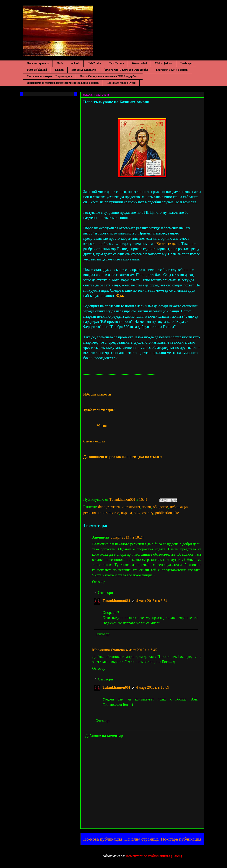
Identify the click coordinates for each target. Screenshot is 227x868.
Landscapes (186, 63)
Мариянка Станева (109, 650)
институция (131, 507)
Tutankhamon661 (117, 601)
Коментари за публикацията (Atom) (154, 856)
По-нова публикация (103, 839)
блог (101, 507)
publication (164, 513)
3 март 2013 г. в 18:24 (127, 537)
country (148, 513)
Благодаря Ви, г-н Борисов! (172, 70)
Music (60, 63)
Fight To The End (37, 70)
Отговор (99, 582)
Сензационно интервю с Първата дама (49, 76)
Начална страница (38, 63)
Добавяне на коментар (104, 736)
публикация (179, 507)
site (176, 513)
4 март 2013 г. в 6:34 (152, 601)
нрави (146, 507)
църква (126, 513)
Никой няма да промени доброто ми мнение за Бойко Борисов (63, 83)
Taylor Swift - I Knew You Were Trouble (126, 70)
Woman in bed (139, 63)
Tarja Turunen (116, 63)
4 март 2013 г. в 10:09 (153, 687)
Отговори (106, 593)
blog (137, 513)
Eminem (59, 70)
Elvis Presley (94, 63)
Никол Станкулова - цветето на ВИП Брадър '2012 (109, 76)
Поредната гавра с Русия (121, 83)
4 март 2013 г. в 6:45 (141, 650)
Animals (75, 63)
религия (90, 513)
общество (161, 507)
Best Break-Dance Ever (84, 70)
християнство (108, 513)
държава (113, 507)
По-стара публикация (181, 839)
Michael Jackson (164, 63)
